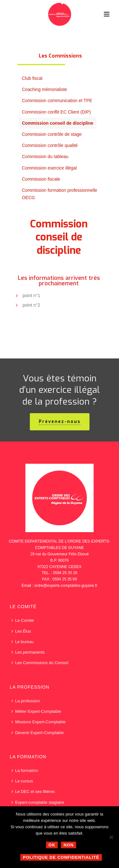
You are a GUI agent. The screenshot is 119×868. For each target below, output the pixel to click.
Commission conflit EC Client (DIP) (56, 112)
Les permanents (28, 652)
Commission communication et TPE (57, 101)
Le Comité (23, 620)
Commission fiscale (41, 179)
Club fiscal (32, 78)
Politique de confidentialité (61, 857)
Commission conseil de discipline (58, 123)
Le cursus (22, 781)
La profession (26, 701)
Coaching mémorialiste (44, 89)
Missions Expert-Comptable (39, 722)
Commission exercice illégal (49, 168)
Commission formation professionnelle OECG (60, 194)
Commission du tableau (45, 156)
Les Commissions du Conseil (40, 663)
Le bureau (23, 642)
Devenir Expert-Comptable (38, 733)
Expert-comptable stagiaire (38, 802)
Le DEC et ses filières (33, 792)
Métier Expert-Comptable (36, 711)
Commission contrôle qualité (50, 145)
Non (69, 845)
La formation (25, 771)
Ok (52, 845)
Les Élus (21, 631)
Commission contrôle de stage (52, 134)
